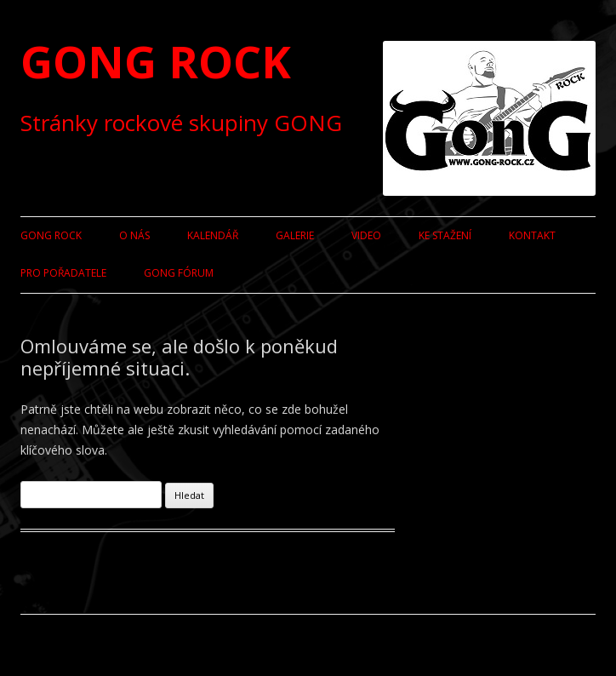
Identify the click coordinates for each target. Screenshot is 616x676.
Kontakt (532, 235)
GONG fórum (179, 273)
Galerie (295, 235)
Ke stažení (445, 235)
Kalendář (213, 235)
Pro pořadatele (63, 273)
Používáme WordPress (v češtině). (101, 645)
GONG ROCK (156, 61)
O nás (134, 235)
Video (366, 235)
